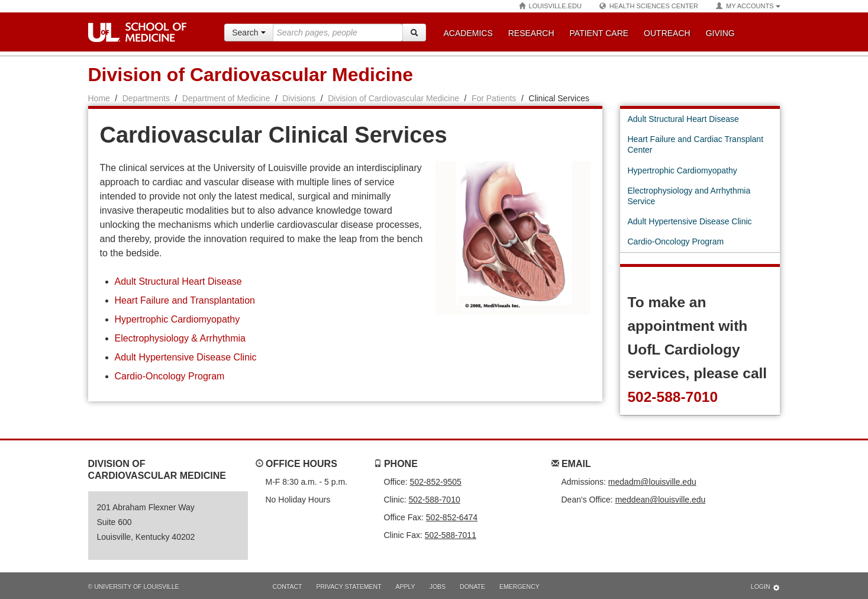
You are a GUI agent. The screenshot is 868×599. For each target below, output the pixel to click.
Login (766, 587)
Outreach (667, 33)
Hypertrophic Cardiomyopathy (178, 319)
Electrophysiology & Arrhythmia (180, 338)
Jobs (438, 587)
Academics (468, 33)
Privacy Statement (349, 587)
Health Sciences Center (649, 6)
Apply (406, 587)
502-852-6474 (452, 517)
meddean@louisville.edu (661, 500)
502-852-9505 (436, 482)
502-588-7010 (672, 397)
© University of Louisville (134, 587)
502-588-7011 (451, 535)
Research (531, 33)
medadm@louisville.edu (652, 482)
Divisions (299, 98)
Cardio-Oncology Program (170, 376)
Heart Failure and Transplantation (185, 300)
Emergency (519, 587)
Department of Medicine (226, 98)
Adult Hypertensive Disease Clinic (186, 357)
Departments (146, 98)
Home (99, 98)
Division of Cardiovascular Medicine (251, 75)
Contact (288, 587)
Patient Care (599, 33)
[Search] (414, 33)
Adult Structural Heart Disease (178, 281)
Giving (720, 33)
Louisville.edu (550, 6)
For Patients (494, 98)
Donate (472, 587)
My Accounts (748, 6)
